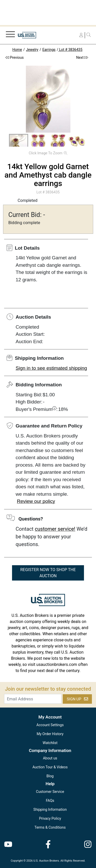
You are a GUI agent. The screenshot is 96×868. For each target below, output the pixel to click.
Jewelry (32, 50)
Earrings (49, 50)
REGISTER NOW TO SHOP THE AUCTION (48, 573)
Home (17, 50)
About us (50, 758)
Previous (14, 57)
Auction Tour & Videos (50, 767)
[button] (19, 141)
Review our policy (36, 501)
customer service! (55, 529)
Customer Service (50, 792)
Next (82, 57)
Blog (50, 776)
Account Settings (50, 725)
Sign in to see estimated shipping (51, 368)
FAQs (50, 801)
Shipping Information (50, 809)
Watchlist (50, 743)
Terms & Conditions (50, 827)
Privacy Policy (50, 818)
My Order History (50, 734)
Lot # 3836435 (70, 50)
